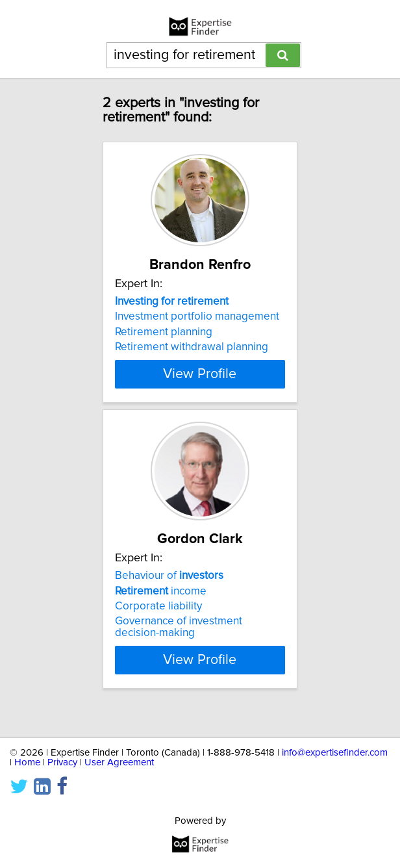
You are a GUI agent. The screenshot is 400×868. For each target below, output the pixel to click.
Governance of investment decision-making (179, 645)
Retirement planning (164, 332)
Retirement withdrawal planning (192, 347)
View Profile (200, 386)
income (161, 609)
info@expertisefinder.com (335, 753)
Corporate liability (158, 624)
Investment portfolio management (197, 316)
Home (27, 762)
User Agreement (119, 762)
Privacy (62, 762)
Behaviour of (169, 594)
